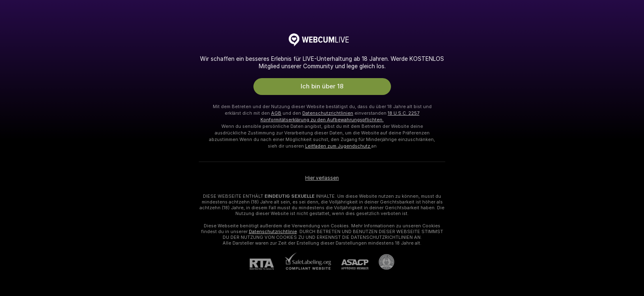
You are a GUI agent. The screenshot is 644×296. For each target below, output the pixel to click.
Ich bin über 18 (322, 86)
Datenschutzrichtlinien (328, 113)
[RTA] (267, 264)
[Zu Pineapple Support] (381, 262)
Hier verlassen (322, 178)
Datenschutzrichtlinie (273, 231)
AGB (276, 113)
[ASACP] (350, 265)
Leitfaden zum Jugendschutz (338, 146)
